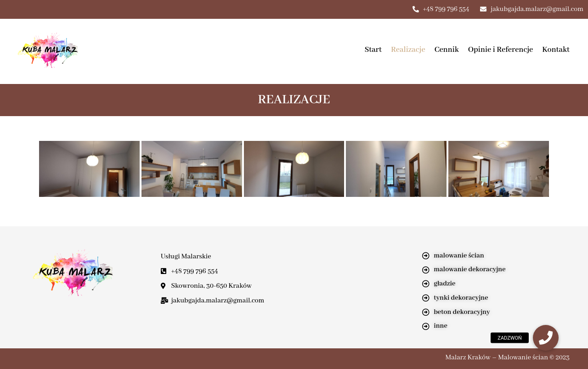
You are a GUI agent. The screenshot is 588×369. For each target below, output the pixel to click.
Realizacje (408, 50)
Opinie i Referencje (501, 50)
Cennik (447, 50)
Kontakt (556, 50)
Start (373, 50)
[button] (546, 338)
